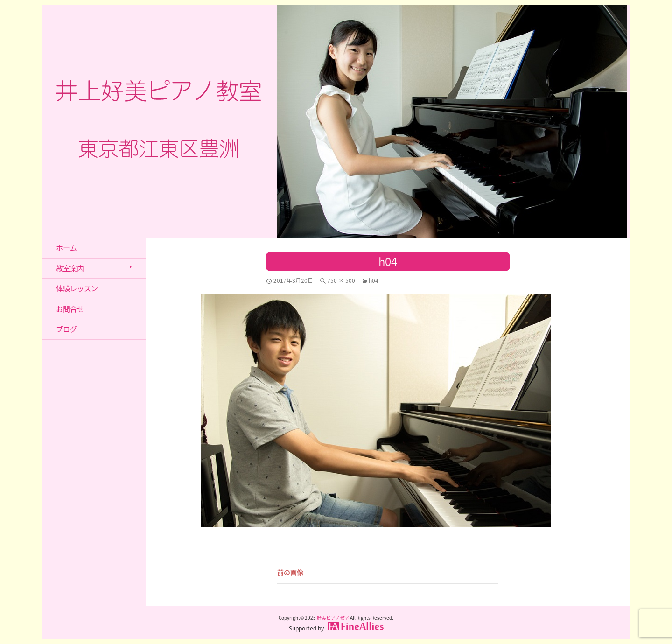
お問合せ (70, 309)
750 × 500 (341, 280)
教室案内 (70, 268)
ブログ (66, 329)
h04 (374, 280)
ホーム (66, 248)
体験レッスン (77, 288)
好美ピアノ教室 (333, 618)
